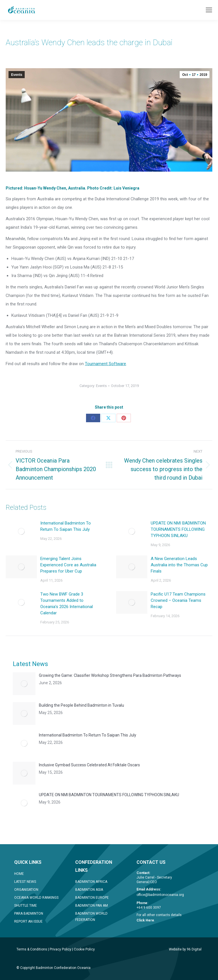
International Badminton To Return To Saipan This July (66, 526)
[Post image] (21, 531)
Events (17, 75)
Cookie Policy (84, 949)
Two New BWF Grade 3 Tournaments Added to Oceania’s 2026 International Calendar (67, 604)
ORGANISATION (26, 890)
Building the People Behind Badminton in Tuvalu (81, 705)
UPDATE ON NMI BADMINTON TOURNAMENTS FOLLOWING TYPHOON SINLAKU (178, 529)
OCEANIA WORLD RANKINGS (36, 898)
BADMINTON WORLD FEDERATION (91, 917)
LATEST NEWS (25, 882)
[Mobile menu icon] (209, 10)
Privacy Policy (60, 949)
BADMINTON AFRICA (91, 882)
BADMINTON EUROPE (92, 898)
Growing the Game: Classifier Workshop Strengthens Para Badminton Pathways (110, 675)
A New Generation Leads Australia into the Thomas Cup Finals (179, 565)
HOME (19, 874)
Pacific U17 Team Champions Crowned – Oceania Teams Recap (178, 600)
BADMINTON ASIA (89, 890)
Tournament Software (105, 364)
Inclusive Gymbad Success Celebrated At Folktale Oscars (89, 765)
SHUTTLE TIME (26, 906)
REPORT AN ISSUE (28, 921)
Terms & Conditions (32, 949)
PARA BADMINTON (29, 914)
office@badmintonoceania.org (160, 895)
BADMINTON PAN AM (92, 906)
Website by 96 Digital (185, 949)
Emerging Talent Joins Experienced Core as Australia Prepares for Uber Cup (68, 565)
